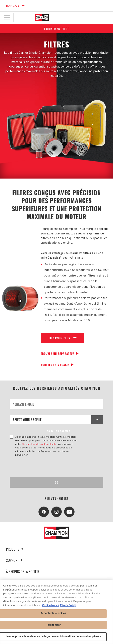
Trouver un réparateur (58, 354)
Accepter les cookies (53, 613)
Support (15, 560)
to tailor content (59, 431)
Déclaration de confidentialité (39, 444)
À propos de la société (23, 571)
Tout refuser (53, 625)
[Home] (42, 17)
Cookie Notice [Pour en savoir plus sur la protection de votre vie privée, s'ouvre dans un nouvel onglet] (51, 605)
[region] (56, 612)
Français (12, 6)
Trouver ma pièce (56, 29)
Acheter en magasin (55, 365)
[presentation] (43, 467)
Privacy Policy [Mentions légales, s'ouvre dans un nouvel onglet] (68, 605)
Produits (15, 549)
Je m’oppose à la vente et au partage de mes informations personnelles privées (53, 636)
